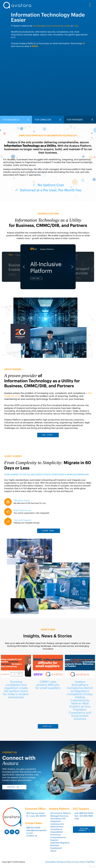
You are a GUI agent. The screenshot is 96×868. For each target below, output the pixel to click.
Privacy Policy (79, 862)
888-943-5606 (33, 828)
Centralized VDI (58, 819)
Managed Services (59, 816)
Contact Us (32, 836)
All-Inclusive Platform (61, 813)
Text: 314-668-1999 (84, 816)
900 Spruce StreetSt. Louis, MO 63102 (36, 815)
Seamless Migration (60, 843)
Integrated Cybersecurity (57, 823)
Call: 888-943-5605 (84, 813)
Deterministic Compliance (57, 828)
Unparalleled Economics (57, 833)
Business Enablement (56, 847)
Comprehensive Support (58, 839)
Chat (77, 819)
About (53, 851)
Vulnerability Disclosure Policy (58, 862)
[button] (24, 267)
